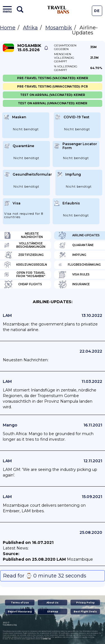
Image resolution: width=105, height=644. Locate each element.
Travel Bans (58, 10)
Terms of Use (20, 603)
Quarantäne (76, 245)
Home (8, 28)
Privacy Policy (85, 603)
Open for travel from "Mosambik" (25, 275)
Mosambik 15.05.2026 (29, 48)
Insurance (74, 284)
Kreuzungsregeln (26, 265)
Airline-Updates (79, 235)
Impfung (72, 255)
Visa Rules (74, 275)
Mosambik (59, 28)
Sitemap (53, 612)
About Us (53, 603)
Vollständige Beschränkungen (25, 245)
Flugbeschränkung (80, 265)
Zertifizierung (24, 255)
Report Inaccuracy (20, 612)
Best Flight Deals (85, 612)
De (97, 11)
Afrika (30, 28)
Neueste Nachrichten (24, 235)
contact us (46, 639)
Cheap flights (23, 284)
